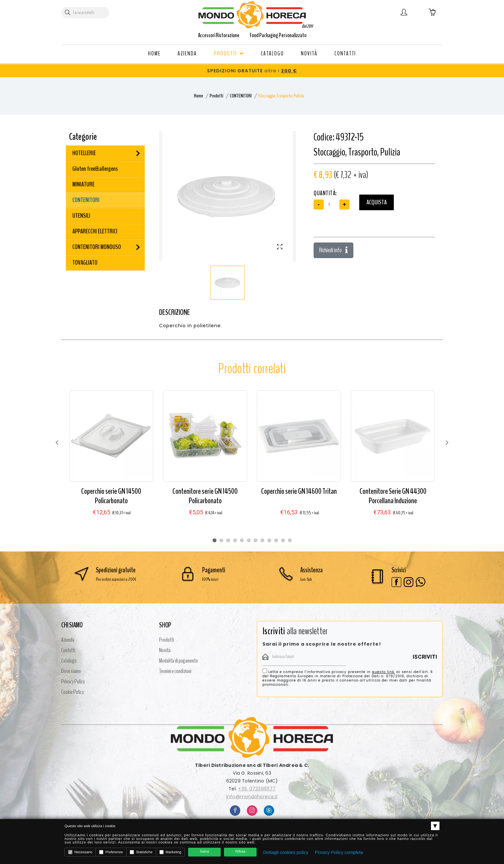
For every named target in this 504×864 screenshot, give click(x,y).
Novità (165, 650)
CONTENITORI (241, 96)
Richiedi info (334, 250)
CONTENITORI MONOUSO (97, 247)
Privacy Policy (73, 681)
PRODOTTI (229, 53)
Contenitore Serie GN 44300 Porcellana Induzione (393, 496)
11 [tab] (283, 540)
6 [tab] (249, 540)
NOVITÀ (309, 53)
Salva (204, 852)
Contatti (68, 650)
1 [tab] (215, 540)
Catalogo (69, 661)
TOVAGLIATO (85, 263)
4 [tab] (235, 540)
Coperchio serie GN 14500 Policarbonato (111, 496)
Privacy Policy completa (339, 852)
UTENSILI (81, 216)
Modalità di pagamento (178, 661)
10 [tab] (276, 540)
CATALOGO (272, 53)
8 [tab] (262, 540)
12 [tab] (290, 540)
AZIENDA (187, 53)
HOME (154, 53)
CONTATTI (345, 53)
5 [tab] (242, 540)
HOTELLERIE (84, 153)
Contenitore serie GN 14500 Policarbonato (205, 496)
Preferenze (111, 852)
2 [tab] (221, 540)
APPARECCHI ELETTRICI (95, 231)
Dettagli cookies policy (286, 852)
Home (199, 96)
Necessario (80, 852)
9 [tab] (269, 540)
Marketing (170, 852)
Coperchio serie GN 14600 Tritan (299, 491)
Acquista (377, 202)
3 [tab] (228, 540)
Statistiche (141, 852)
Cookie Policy (73, 692)
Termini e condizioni (175, 671)
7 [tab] (256, 540)
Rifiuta (240, 852)
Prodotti (216, 96)
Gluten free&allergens (95, 169)
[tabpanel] (111, 459)
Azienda (68, 640)
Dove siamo (71, 671)
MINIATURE (83, 184)
